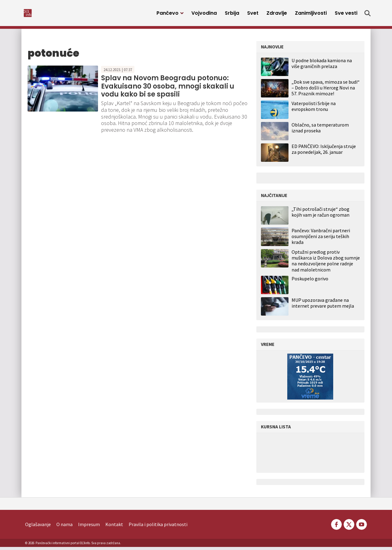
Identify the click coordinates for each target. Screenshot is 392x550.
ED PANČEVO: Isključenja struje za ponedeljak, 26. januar (324, 152)
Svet (253, 15)
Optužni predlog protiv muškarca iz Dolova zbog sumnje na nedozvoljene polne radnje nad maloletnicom (326, 264)
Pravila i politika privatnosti (158, 527)
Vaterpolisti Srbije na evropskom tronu (314, 109)
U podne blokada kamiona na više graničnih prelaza (322, 66)
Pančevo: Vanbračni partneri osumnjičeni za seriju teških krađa (321, 239)
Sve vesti (346, 15)
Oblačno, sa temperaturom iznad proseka (320, 131)
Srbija (232, 15)
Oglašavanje (38, 527)
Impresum (89, 527)
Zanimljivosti (311, 15)
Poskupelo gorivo (310, 282)
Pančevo (168, 15)
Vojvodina (204, 15)
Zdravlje (277, 15)
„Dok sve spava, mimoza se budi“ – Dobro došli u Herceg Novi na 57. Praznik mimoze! (326, 91)
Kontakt (114, 527)
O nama (64, 527)
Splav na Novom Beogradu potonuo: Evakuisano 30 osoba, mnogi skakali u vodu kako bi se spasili (168, 89)
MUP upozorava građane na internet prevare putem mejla (323, 306)
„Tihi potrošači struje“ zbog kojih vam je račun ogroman (320, 215)
